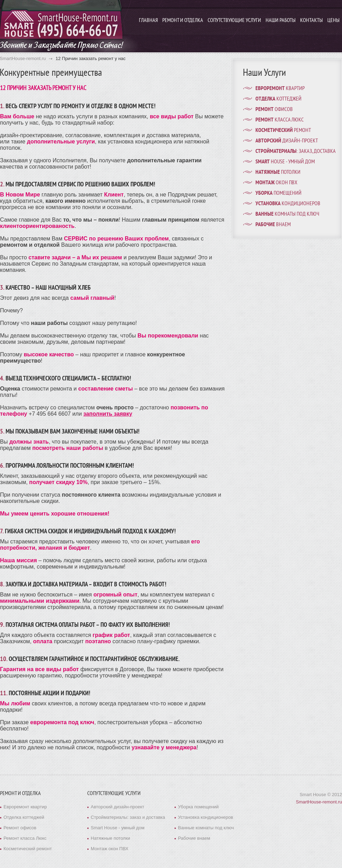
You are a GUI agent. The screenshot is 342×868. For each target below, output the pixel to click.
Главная (148, 21)
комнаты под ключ (287, 214)
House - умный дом (285, 162)
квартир (280, 89)
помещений (278, 193)
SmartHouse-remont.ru (319, 802)
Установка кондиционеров (206, 817)
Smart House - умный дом (118, 828)
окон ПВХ (276, 183)
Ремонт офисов (20, 828)
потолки (278, 172)
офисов (274, 110)
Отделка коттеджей (24, 817)
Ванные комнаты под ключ (206, 828)
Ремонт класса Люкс (25, 838)
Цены (333, 21)
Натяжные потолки (110, 838)
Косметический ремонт (28, 849)
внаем (273, 225)
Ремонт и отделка (183, 21)
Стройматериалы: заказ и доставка (128, 817)
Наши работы (281, 21)
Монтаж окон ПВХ (110, 849)
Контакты (311, 21)
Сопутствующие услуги (234, 21)
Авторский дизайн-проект (117, 807)
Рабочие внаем (194, 838)
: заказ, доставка (296, 151)
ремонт (283, 131)
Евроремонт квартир (25, 807)
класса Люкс (280, 120)
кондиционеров (288, 204)
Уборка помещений (198, 807)
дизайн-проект (287, 141)
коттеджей (278, 99)
